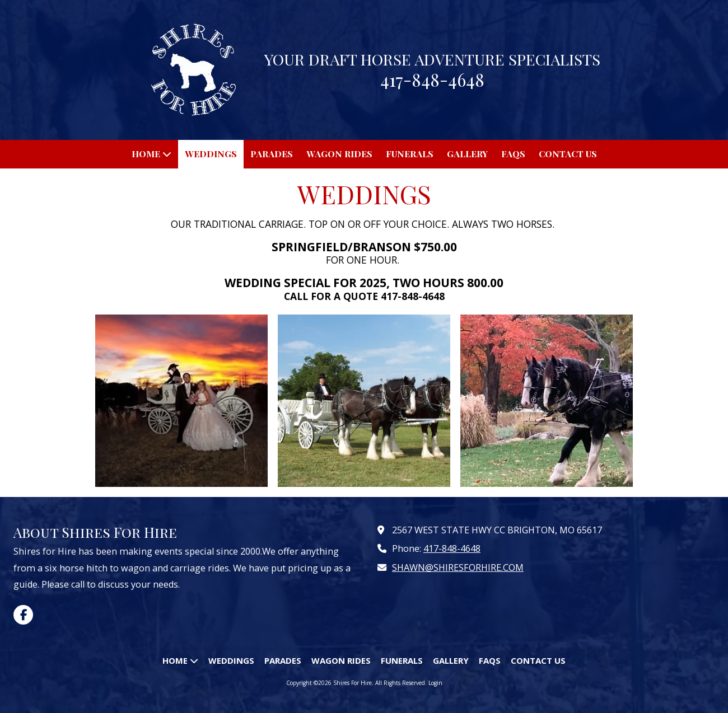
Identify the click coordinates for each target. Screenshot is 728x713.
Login (435, 683)
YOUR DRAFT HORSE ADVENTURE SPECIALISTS (432, 59)
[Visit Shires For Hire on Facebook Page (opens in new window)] (23, 615)
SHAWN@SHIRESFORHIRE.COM (458, 567)
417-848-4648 (452, 548)
